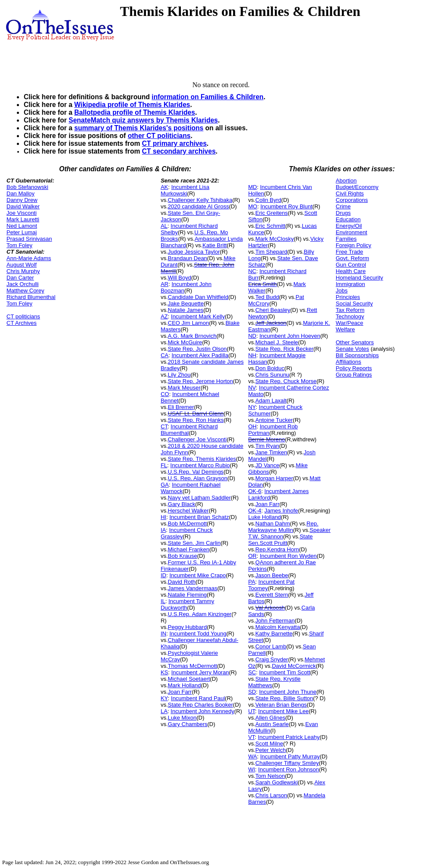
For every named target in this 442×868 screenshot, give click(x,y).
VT (251, 737)
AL (164, 226)
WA (253, 756)
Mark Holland (185, 685)
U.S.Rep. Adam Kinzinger (200, 614)
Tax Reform (350, 310)
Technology (350, 316)
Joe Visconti (22, 213)
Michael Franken (189, 549)
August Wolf (22, 265)
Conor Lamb (271, 646)
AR (164, 284)
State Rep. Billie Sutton (284, 698)
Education (348, 219)
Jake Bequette (186, 303)
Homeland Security (360, 278)
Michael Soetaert (189, 679)
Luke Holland (265, 517)
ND (252, 336)
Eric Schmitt (270, 226)
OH (253, 426)
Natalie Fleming (187, 595)
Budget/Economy (357, 187)
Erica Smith (262, 284)
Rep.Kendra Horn (277, 549)
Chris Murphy (23, 271)
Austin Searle (272, 724)
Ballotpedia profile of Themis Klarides (135, 112)
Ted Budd (267, 297)
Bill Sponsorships (357, 355)
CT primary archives (174, 143)
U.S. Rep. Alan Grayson (198, 478)
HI (163, 517)
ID (163, 575)
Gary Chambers (188, 724)
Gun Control (351, 265)
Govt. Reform (352, 258)
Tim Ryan (267, 446)
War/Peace (350, 323)
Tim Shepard (272, 252)
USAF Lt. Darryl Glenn (196, 414)
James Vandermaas (193, 588)
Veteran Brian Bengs (281, 705)
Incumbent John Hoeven (290, 336)
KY (164, 698)
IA (163, 530)
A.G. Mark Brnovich (192, 336)
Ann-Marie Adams (29, 258)
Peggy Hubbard (187, 627)
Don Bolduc (270, 368)
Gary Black (182, 504)
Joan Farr (180, 692)
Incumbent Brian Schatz (199, 517)
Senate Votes (352, 349)
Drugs (343, 213)
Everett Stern (272, 595)
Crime (343, 206)
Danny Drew (22, 200)
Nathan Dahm (273, 524)
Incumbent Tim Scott (285, 672)
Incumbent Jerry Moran (200, 672)
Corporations (352, 200)
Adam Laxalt (271, 401)
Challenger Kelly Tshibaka (200, 200)
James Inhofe (281, 511)
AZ (164, 316)
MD (253, 187)
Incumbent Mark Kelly (198, 316)
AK (164, 187)
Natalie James (186, 310)
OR (253, 556)
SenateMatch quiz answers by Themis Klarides (143, 120)
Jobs (342, 291)
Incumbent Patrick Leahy (289, 737)
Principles (348, 297)
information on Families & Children (207, 97)
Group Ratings (354, 375)
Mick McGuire (185, 342)
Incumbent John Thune (288, 692)
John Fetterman (275, 621)
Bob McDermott (187, 524)
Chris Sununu (273, 375)
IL (163, 601)
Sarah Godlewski (277, 782)
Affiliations (349, 362)
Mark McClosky (275, 239)
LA (164, 711)
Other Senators (355, 342)
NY (252, 407)
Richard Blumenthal (31, 297)
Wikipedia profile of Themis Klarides (132, 105)
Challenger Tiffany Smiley (287, 763)
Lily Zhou (179, 375)
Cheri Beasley (273, 310)
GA (165, 485)
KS (164, 672)
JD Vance (267, 465)
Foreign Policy (354, 245)
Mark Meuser (184, 388)
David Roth (182, 582)
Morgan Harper (274, 478)
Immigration (350, 284)
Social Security (354, 303)
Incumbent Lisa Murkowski (185, 190)
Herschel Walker (188, 511)
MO (253, 206)
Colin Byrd (268, 200)
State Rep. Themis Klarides (202, 459)
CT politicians (23, 316)
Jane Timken (272, 452)
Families (346, 239)
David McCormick (294, 666)
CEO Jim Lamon (188, 323)
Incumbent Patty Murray (290, 756)
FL (164, 465)
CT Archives (22, 323)
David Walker (23, 206)
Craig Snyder (272, 659)
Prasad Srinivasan (29, 239)
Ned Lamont (22, 226)
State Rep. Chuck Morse (286, 381)
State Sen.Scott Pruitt (281, 540)
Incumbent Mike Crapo (197, 575)
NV (252, 388)
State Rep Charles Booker (200, 705)
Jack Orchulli (22, 284)
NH (252, 355)
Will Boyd (180, 278)
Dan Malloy (21, 193)
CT (164, 426)
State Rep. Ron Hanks (196, 420)
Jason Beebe (272, 575)
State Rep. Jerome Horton (200, 381)
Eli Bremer (181, 407)
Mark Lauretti (23, 219)
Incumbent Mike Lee (283, 711)
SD (252, 692)
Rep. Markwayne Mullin (283, 527)
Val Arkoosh (270, 608)
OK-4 (255, 511)
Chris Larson (272, 795)
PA (252, 582)
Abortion (346, 181)
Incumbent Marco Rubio (200, 465)
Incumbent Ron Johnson (289, 769)
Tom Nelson (270, 776)
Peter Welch (271, 750)
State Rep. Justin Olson (197, 349)
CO (165, 394)
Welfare (346, 329)
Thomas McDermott (193, 666)
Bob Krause (183, 556)
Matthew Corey (25, 291)
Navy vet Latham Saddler (199, 498)
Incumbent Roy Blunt (286, 206)
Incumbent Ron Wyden (288, 556)
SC (252, 672)
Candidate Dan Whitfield (198, 297)
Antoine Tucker (274, 420)
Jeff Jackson (271, 323)
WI (252, 769)
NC (252, 271)
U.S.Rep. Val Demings (196, 472)
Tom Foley (19, 245)
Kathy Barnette (274, 634)
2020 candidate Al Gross (199, 206)
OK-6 (255, 491)
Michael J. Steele (277, 342)
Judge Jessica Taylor (194, 252)
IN (163, 634)
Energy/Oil (349, 226)
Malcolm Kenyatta (278, 627)
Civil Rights (350, 193)
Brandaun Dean (188, 258)
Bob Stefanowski (27, 187)
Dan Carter (20, 278)
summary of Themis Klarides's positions (139, 128)
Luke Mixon (182, 718)
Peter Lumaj (22, 232)
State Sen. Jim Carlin (194, 543)
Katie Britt (215, 245)
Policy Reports (354, 368)
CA (164, 355)
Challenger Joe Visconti (197, 439)
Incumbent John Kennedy (202, 711)
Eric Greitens (272, 213)
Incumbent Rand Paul (198, 698)
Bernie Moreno (267, 439)
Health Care (351, 271)
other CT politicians (159, 136)
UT (252, 711)
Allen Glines (270, 718)
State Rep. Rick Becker (284, 349)
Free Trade (350, 252)
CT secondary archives (179, 151)
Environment (352, 232)
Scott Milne (269, 744)
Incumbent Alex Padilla (200, 355)
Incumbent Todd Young (198, 634)
